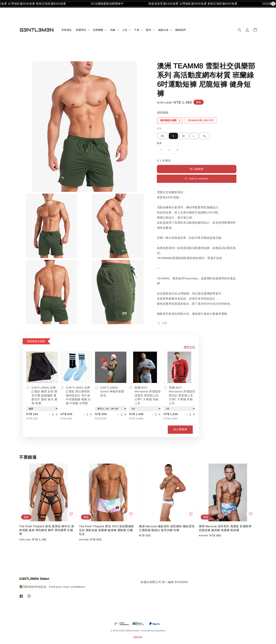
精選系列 (81, 30)
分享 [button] (162, 323)
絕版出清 (163, 30)
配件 (149, 30)
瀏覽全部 (189, 347)
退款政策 (138, 637)
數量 (159, 143)
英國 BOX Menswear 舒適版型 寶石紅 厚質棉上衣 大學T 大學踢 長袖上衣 (179, 395)
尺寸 (159, 129)
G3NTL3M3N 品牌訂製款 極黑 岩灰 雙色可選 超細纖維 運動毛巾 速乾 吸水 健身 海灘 (42, 395)
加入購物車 (197, 169)
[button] (240, 30)
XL (205, 136)
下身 (137, 30)
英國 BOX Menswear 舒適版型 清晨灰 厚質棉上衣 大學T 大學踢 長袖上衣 (145, 395)
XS (162, 136)
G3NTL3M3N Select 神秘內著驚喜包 (109, 392)
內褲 (113, 30)
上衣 (125, 30)
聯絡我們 (180, 30)
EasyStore (160, 631)
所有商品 (67, 30)
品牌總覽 (98, 30)
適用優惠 (163, 113)
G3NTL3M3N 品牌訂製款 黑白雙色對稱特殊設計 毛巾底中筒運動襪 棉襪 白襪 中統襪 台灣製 (76, 395)
